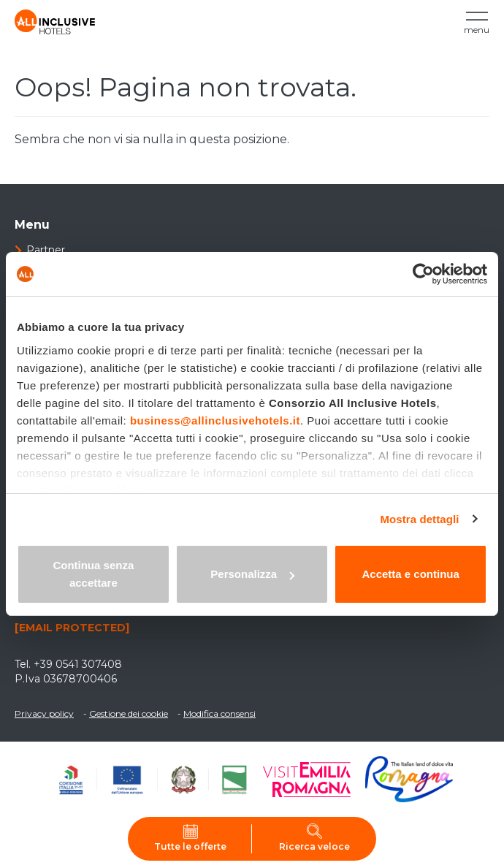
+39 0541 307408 (78, 664)
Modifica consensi (219, 713)
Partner (46, 250)
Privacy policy (44, 713)
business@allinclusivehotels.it (215, 420)
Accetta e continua (410, 574)
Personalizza (252, 574)
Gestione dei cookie (129, 713)
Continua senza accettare (93, 574)
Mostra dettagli (419, 519)
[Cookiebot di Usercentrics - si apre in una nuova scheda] (423, 274)
